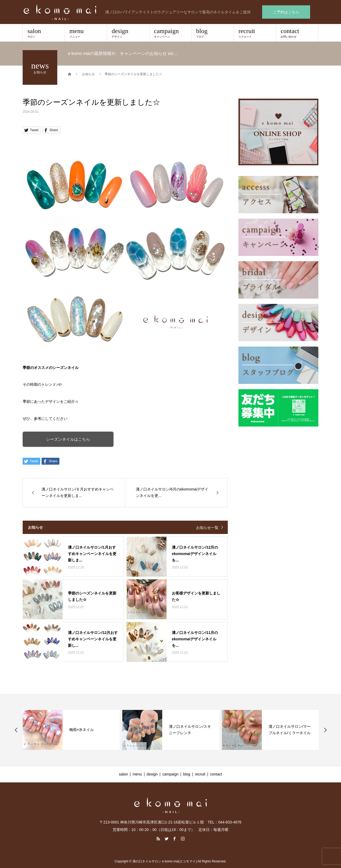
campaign (170, 33)
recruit (255, 33)
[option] (71, 730)
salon (44, 33)
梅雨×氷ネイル (82, 730)
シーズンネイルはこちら (69, 439)
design (128, 33)
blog (213, 33)
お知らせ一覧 (207, 528)
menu (86, 33)
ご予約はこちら (286, 12)
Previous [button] (16, 730)
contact (297, 33)
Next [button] (325, 730)
